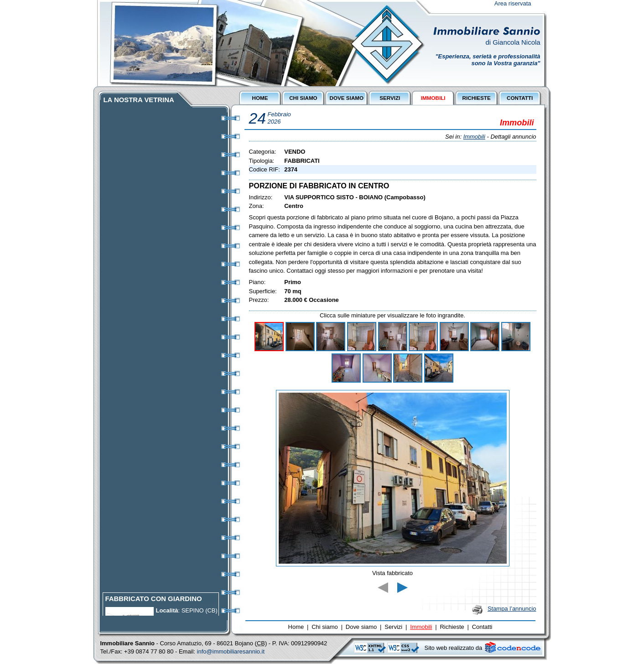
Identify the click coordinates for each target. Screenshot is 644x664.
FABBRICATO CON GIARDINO (154, 602)
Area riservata (513, 3)
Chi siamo (325, 627)
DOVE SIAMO (347, 98)
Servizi (393, 627)
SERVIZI (390, 98)
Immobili (474, 137)
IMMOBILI (433, 98)
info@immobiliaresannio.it (231, 651)
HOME (260, 98)
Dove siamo (361, 627)
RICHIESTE (477, 98)
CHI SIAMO (303, 98)
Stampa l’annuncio (512, 609)
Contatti (482, 627)
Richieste (452, 627)
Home (296, 627)
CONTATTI (520, 98)
